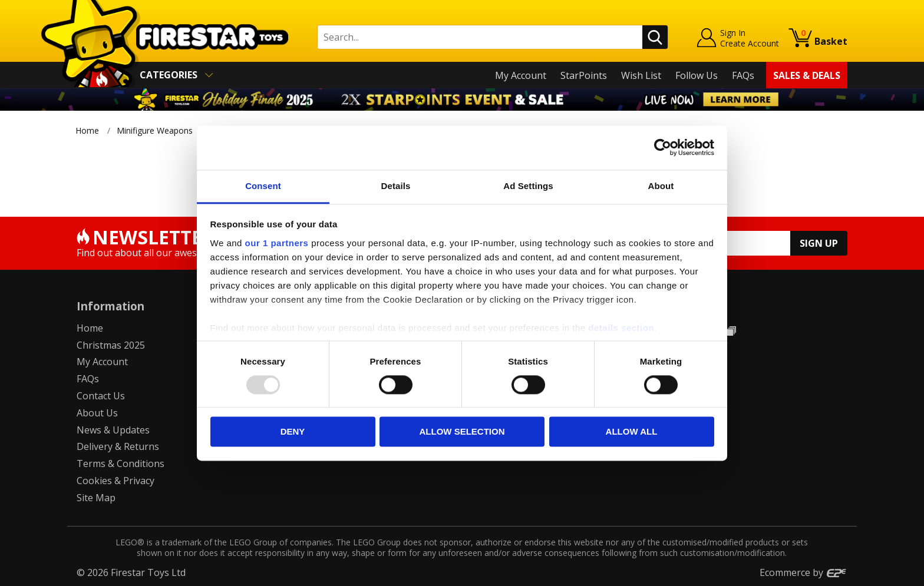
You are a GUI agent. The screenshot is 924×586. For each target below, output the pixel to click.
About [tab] (661, 186)
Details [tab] (396, 186)
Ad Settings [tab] (528, 186)
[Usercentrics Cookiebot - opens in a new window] (663, 147)
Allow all (632, 432)
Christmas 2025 (111, 345)
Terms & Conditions (121, 463)
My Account (521, 75)
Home (87, 130)
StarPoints (584, 75)
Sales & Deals (807, 75)
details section (621, 328)
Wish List (641, 75)
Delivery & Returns (118, 446)
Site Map (96, 498)
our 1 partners (277, 243)
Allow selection (462, 432)
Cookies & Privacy (115, 481)
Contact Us (101, 396)
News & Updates (113, 430)
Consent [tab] (263, 186)
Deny (293, 432)
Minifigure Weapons (155, 130)
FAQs (743, 75)
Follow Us (697, 75)
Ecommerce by (803, 572)
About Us (97, 413)
